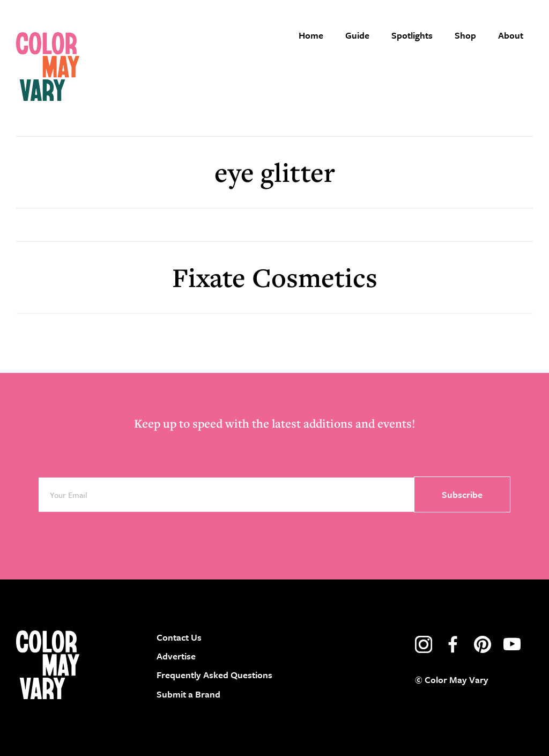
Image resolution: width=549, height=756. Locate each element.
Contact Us (179, 637)
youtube (512, 644)
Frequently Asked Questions (214, 675)
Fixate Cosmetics (275, 277)
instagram (424, 644)
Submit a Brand (188, 694)
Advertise (176, 656)
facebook (453, 644)
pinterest (483, 644)
